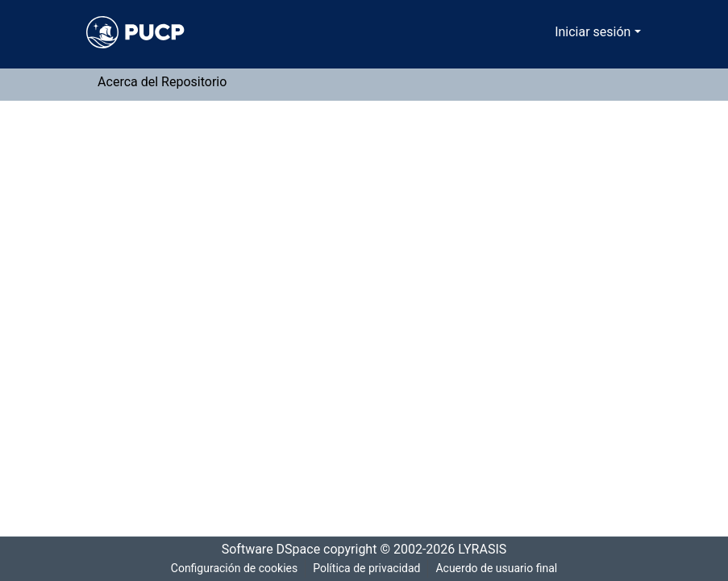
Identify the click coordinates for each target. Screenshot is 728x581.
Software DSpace (266, 550)
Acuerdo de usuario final (499, 569)
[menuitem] (545, 32)
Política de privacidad (366, 569)
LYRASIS (487, 550)
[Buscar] (522, 32)
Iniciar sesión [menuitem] (595, 32)
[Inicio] (135, 32)
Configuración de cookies (231, 569)
